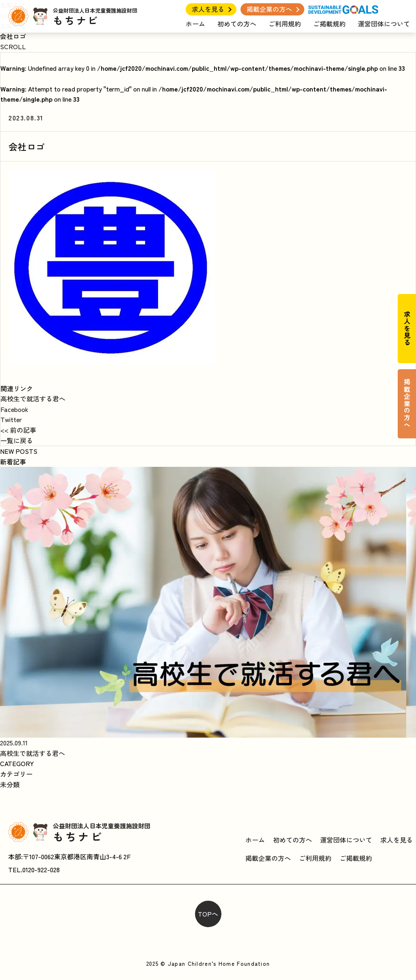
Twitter (11, 419)
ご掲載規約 (329, 24)
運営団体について (384, 24)
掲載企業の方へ (269, 9)
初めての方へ (237, 24)
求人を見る (208, 9)
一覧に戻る (17, 440)
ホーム (195, 24)
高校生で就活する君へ (33, 399)
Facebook (14, 409)
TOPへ (208, 914)
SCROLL (13, 46)
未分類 (10, 784)
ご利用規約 (285, 24)
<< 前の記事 (18, 430)
